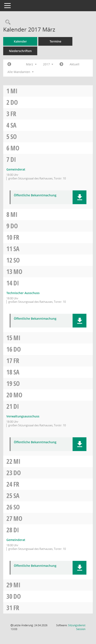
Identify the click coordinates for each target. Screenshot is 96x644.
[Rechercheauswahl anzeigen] (7, 22)
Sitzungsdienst (77, 627)
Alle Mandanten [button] (21, 72)
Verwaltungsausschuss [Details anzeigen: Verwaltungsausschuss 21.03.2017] (23, 416)
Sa (13, 125)
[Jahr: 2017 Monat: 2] (9, 64)
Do (14, 102)
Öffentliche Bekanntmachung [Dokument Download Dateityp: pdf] (35, 195)
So (14, 137)
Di (13, 159)
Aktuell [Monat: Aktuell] (75, 64)
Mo (15, 148)
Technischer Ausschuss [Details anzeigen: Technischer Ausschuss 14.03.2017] (23, 293)
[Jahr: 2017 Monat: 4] (61, 64)
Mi (14, 91)
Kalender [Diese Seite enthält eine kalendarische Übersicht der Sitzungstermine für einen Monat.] (20, 41)
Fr (13, 114)
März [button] (31, 64)
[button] (80, 197)
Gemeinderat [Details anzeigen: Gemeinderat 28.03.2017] (16, 540)
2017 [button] (48, 64)
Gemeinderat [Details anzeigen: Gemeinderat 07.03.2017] (16, 169)
